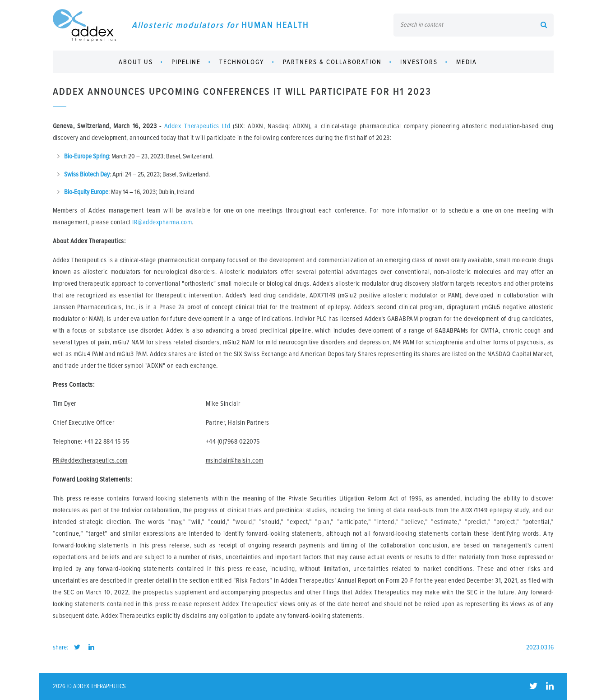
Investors (419, 62)
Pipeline (186, 62)
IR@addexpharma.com (162, 222)
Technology (242, 62)
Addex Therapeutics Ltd (197, 126)
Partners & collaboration (332, 62)
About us (136, 62)
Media (467, 62)
